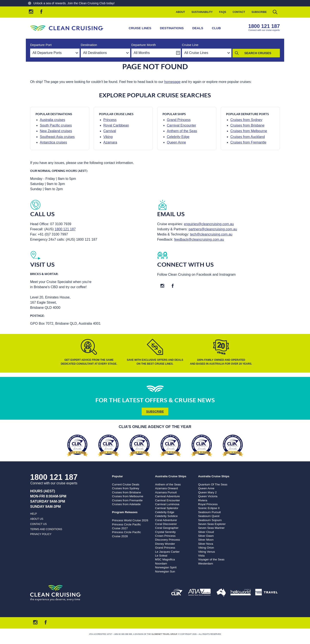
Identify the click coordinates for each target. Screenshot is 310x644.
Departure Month (144, 45)
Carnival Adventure (167, 496)
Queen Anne (176, 142)
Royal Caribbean (116, 125)
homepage (172, 82)
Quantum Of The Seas (213, 484)
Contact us (38, 524)
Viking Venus (206, 552)
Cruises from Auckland (248, 137)
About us (37, 519)
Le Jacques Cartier (167, 552)
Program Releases (125, 512)
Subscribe (259, 12)
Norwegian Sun (165, 571)
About (181, 12)
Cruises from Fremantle (248, 142)
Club (216, 28)
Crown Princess (165, 536)
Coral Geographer (167, 528)
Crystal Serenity (165, 532)
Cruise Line (190, 45)
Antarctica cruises (53, 142)
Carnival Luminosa (167, 504)
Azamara (110, 142)
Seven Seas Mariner (211, 528)
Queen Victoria (208, 496)
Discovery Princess (167, 540)
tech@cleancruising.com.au (211, 234)
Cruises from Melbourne (249, 131)
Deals (198, 28)
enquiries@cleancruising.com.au (209, 224)
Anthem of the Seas (182, 131)
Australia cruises (52, 120)
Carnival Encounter (181, 125)
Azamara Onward (166, 488)
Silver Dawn (206, 536)
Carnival (110, 131)
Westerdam (205, 564)
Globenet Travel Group (164, 634)
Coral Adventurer (166, 520)
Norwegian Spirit (166, 567)
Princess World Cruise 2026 (130, 520)
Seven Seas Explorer (212, 524)
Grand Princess (179, 120)
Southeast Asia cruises (57, 137)
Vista (201, 556)
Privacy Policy (41, 534)
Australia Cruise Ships (171, 476)
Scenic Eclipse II (209, 508)
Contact (239, 12)
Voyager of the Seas (211, 559)
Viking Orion (206, 548)
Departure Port (41, 45)
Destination (89, 45)
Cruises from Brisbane (247, 125)
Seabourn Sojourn (210, 520)
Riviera (203, 500)
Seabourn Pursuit (209, 512)
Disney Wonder (165, 544)
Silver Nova (206, 544)
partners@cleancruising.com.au (213, 229)
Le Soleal (161, 556)
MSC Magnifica (165, 559)
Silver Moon (206, 540)
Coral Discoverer (166, 524)
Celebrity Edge (178, 137)
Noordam (161, 564)
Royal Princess (208, 504)
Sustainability (202, 12)
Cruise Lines (140, 28)
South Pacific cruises (56, 125)
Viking (108, 137)
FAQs (223, 12)
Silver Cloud (206, 532)
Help (33, 514)
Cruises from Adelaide (126, 504)
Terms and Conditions (46, 529)
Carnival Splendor (167, 508)
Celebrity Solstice (166, 516)
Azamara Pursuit (166, 492)
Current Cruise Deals (126, 484)
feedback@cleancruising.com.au (199, 239)
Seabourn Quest (209, 516)
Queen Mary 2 (207, 492)
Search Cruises (258, 53)
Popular (117, 476)
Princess (110, 120)
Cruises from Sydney (246, 120)
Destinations (172, 28)
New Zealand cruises (56, 131)
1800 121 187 (264, 26)
